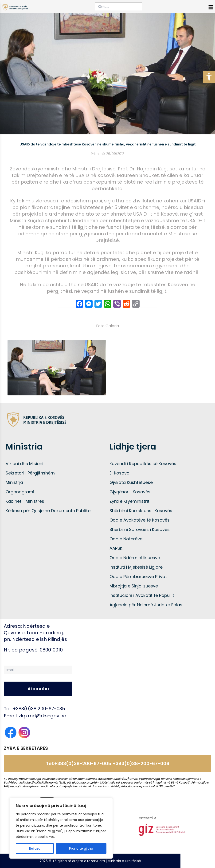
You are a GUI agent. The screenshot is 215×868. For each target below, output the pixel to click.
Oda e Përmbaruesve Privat (138, 577)
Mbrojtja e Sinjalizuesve (134, 586)
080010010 (51, 650)
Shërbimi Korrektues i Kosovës (141, 511)
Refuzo (35, 848)
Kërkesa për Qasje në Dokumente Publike (48, 511)
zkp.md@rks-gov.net (43, 716)
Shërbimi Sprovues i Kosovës (140, 529)
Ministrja (14, 482)
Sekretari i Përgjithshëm (30, 473)
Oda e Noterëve (126, 539)
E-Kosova (119, 473)
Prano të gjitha (81, 848)
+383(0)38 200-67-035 (39, 709)
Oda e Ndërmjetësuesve (135, 558)
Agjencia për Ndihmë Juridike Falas (146, 605)
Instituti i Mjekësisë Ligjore (136, 567)
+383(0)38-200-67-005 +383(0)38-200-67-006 (112, 764)
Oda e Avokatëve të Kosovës (140, 520)
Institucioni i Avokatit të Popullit (142, 595)
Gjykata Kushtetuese (131, 482)
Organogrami (20, 492)
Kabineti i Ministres (25, 501)
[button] (209, 77)
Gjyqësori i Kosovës (130, 492)
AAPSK (116, 548)
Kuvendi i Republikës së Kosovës (143, 464)
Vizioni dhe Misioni (24, 464)
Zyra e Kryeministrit (129, 501)
